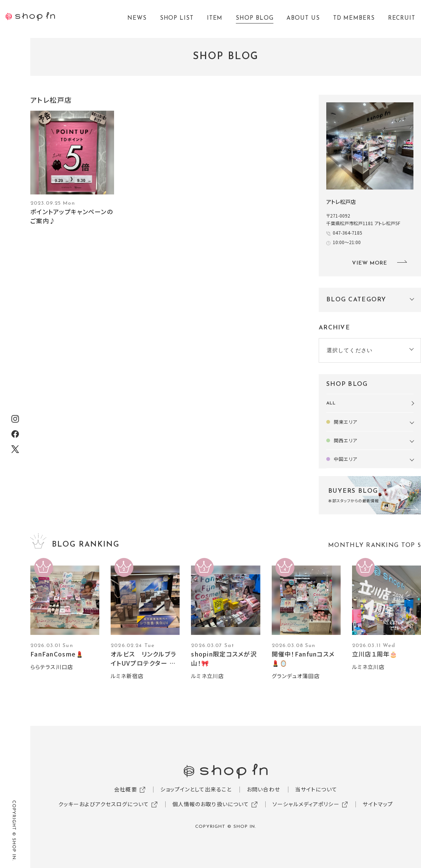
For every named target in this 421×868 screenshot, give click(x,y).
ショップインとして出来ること (196, 789)
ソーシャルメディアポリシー (306, 804)
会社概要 (125, 789)
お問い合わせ (263, 789)
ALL (331, 403)
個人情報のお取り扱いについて (211, 804)
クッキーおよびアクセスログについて (104, 804)
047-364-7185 (350, 233)
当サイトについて (316, 789)
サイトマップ (378, 804)
